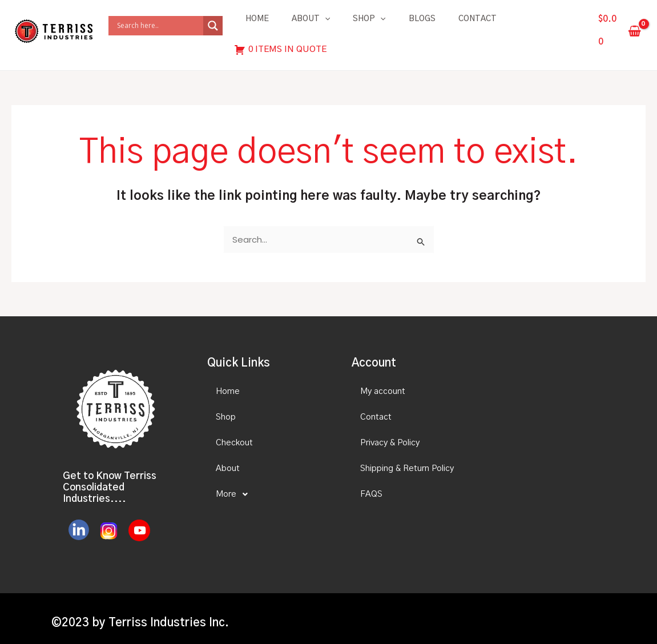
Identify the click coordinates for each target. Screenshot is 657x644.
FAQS (371, 486)
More (235, 486)
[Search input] (159, 22)
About (311, 19)
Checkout (234, 434)
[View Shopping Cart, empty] (620, 27)
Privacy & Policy (390, 434)
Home (257, 19)
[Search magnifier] (213, 22)
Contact (477, 19)
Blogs (422, 19)
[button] (269, 486)
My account (383, 383)
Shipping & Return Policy (407, 460)
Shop (369, 19)
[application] (325, 19)
